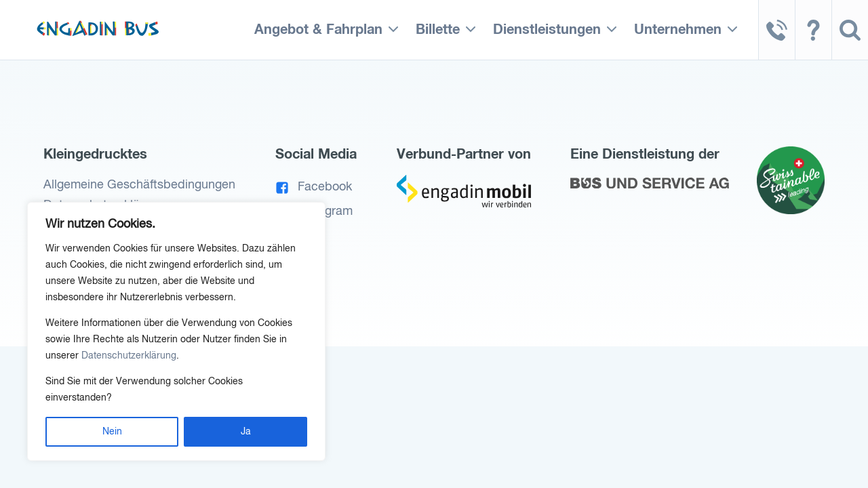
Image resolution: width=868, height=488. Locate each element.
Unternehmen (678, 30)
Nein (112, 432)
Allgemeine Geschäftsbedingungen (139, 185)
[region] (176, 331)
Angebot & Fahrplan (318, 30)
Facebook (314, 187)
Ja (246, 432)
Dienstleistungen (547, 30)
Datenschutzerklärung (129, 356)
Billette (438, 30)
